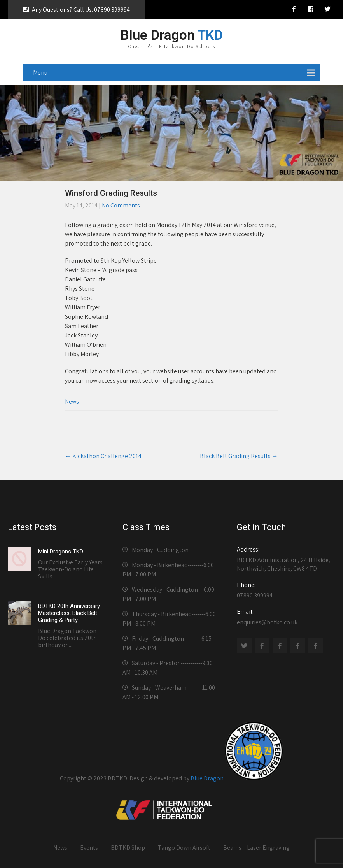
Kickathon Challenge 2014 (103, 456)
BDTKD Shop (128, 848)
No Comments (121, 205)
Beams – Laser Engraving (256, 848)
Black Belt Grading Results (239, 456)
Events (89, 848)
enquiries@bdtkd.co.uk (284, 617)
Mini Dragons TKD (61, 552)
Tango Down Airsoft (184, 848)
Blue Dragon (207, 778)
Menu (40, 73)
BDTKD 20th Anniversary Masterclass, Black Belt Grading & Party (69, 613)
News (72, 401)
